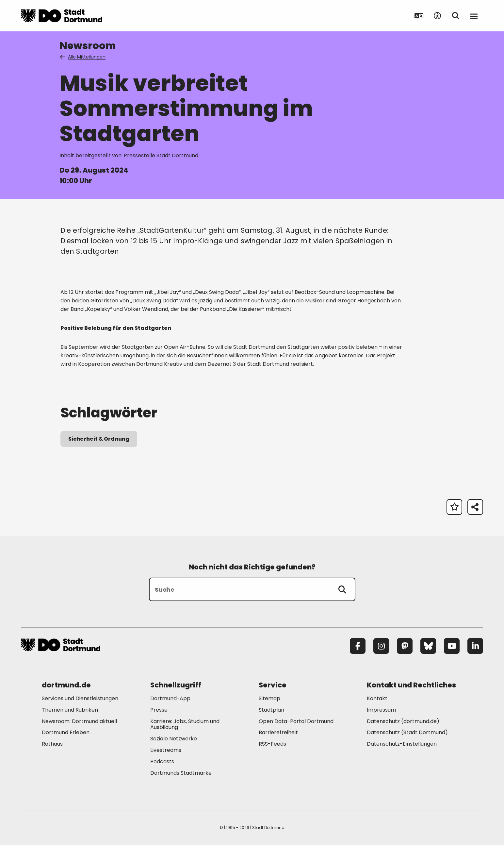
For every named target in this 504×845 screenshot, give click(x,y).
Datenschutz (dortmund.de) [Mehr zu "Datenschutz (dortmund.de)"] (403, 721)
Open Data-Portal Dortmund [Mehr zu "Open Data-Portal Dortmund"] (296, 721)
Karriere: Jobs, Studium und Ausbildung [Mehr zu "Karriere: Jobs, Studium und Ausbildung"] (185, 724)
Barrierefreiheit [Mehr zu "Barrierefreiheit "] (278, 732)
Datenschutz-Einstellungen (402, 744)
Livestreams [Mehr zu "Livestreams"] (166, 750)
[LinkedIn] (475, 646)
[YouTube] (452, 646)
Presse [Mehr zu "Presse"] (159, 710)
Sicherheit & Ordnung (99, 439)
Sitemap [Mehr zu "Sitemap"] (269, 698)
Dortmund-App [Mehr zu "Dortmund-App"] (170, 698)
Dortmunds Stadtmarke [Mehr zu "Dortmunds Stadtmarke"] (181, 773)
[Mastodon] (405, 646)
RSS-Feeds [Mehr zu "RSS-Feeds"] (272, 744)
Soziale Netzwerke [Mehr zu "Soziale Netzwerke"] (174, 739)
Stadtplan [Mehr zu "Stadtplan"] (271, 710)
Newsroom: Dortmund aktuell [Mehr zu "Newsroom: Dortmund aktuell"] (79, 721)
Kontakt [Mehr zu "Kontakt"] (377, 698)
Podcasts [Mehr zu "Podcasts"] (162, 761)
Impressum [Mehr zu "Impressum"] (381, 710)
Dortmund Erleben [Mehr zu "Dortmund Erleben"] (66, 732)
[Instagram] (381, 646)
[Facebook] (358, 646)
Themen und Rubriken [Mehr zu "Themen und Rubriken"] (70, 710)
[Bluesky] (428, 646)
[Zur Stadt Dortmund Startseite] (62, 16)
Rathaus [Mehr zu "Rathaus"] (52, 744)
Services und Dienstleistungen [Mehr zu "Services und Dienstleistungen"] (80, 698)
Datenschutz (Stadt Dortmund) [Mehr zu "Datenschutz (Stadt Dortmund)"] (407, 732)
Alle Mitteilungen (83, 57)
